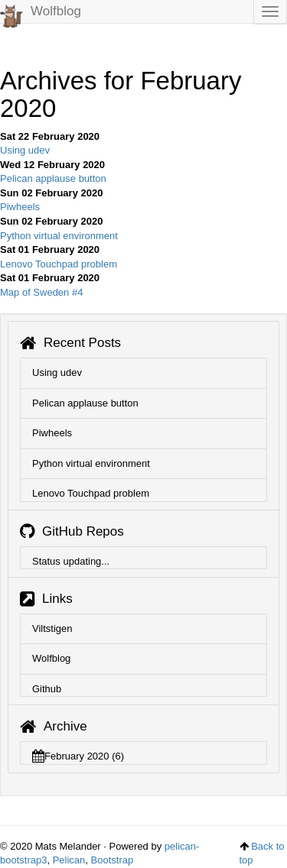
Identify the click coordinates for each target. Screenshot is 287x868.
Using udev (25, 150)
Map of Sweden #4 (41, 292)
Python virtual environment (59, 236)
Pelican (69, 860)
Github (47, 689)
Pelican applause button (53, 178)
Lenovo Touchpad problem (59, 264)
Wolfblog (41, 13)
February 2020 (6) (78, 756)
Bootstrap (113, 860)
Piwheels (20, 207)
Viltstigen (52, 628)
